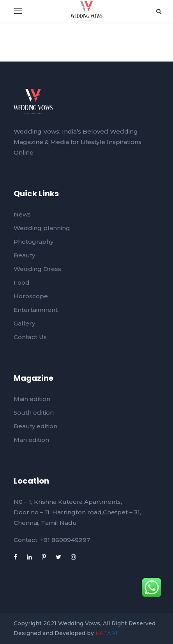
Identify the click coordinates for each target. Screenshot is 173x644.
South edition (34, 413)
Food (22, 282)
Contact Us (30, 337)
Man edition (31, 440)
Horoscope (31, 296)
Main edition (32, 399)
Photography (34, 242)
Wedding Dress (37, 269)
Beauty (24, 255)
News (22, 214)
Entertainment (36, 310)
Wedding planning (42, 228)
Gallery (24, 323)
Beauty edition (35, 426)
